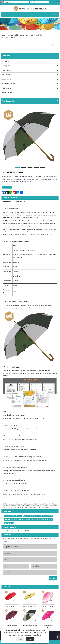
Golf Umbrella (6, 79)
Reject (20, 639)
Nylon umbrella (48, 516)
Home (3, 35)
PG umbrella (39, 516)
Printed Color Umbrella (48, 607)
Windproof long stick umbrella (30, 607)
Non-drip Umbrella (12, 625)
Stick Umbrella (20, 35)
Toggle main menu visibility (55, 14)
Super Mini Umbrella (8, 84)
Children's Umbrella (24, 520)
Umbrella (7, 516)
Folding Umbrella (7, 66)
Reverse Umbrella (8, 92)
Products (10, 35)
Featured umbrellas (47, 520)
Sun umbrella (36, 520)
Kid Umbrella (6, 75)
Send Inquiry (7, 187)
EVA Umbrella (48, 625)
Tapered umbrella (28, 516)
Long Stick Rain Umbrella (34, 35)
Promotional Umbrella (30, 625)
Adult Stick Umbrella (28, 531)
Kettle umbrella (9, 523)
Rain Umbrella (7, 61)
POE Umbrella (7, 88)
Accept (30, 639)
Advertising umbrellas (11, 520)
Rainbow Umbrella (16, 516)
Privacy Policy (37, 635)
